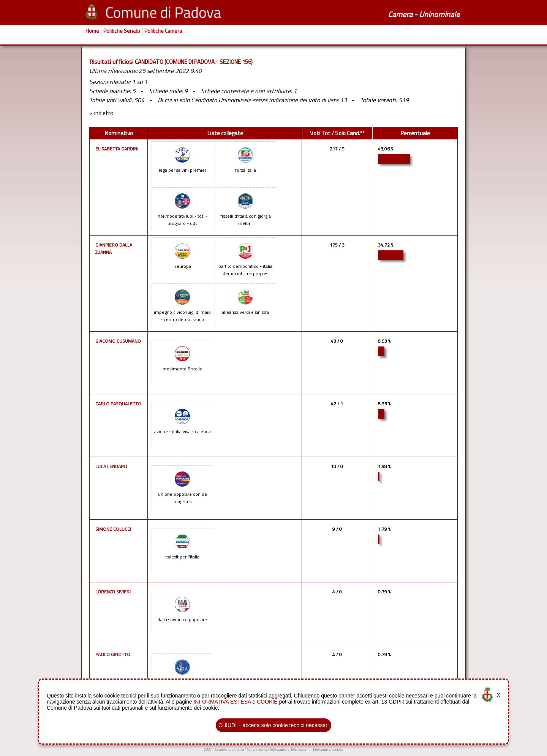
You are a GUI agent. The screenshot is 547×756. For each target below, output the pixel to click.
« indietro (101, 113)
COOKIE (267, 702)
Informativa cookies (328, 749)
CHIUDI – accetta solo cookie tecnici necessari (273, 725)
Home (92, 31)
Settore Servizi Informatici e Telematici (277, 749)
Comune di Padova (229, 749)
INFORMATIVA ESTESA (222, 702)
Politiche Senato (122, 31)
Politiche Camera (163, 31)
